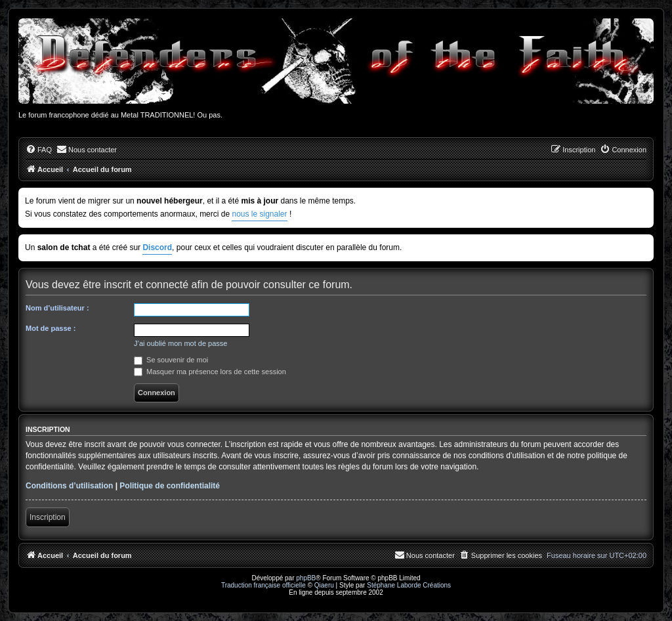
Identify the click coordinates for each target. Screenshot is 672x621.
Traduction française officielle (263, 585)
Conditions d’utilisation (69, 486)
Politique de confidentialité (170, 486)
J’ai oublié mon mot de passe (180, 343)
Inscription (48, 517)
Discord (157, 247)
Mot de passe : (51, 328)
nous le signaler (259, 214)
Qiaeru (324, 585)
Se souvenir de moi (171, 360)
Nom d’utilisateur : (57, 308)
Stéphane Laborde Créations (409, 585)
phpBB (306, 578)
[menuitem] (39, 150)
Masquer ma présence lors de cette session (210, 372)
